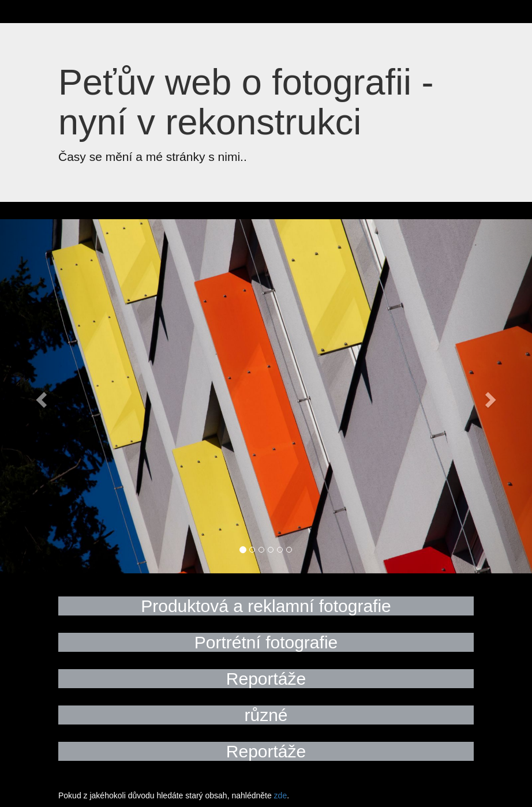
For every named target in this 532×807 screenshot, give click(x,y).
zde (281, 795)
